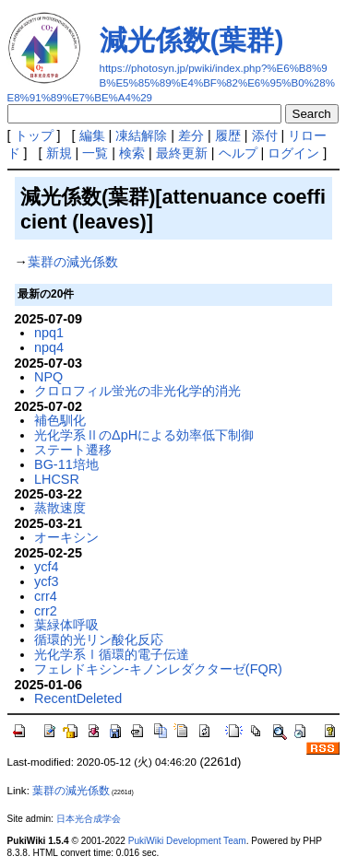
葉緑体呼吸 (66, 625)
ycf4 (46, 567)
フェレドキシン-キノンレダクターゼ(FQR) (158, 669)
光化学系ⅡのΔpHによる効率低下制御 (144, 435)
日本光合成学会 (89, 819)
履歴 (228, 135)
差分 (191, 135)
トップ (34, 135)
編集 (92, 135)
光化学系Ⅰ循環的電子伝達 (112, 654)
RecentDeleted (78, 698)
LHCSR (57, 479)
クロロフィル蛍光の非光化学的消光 (137, 391)
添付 (265, 135)
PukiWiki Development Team (187, 841)
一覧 (95, 153)
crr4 (46, 596)
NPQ (48, 377)
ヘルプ (238, 153)
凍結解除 (141, 135)
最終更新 (182, 153)
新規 (59, 153)
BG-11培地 (66, 464)
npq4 (49, 347)
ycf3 (46, 581)
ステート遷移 (73, 450)
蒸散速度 (60, 508)
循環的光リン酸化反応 (99, 639)
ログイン (293, 153)
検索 (132, 153)
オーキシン (66, 537)
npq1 (49, 333)
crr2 (46, 611)
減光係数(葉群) (192, 40)
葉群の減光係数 (73, 262)
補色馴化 (60, 420)
